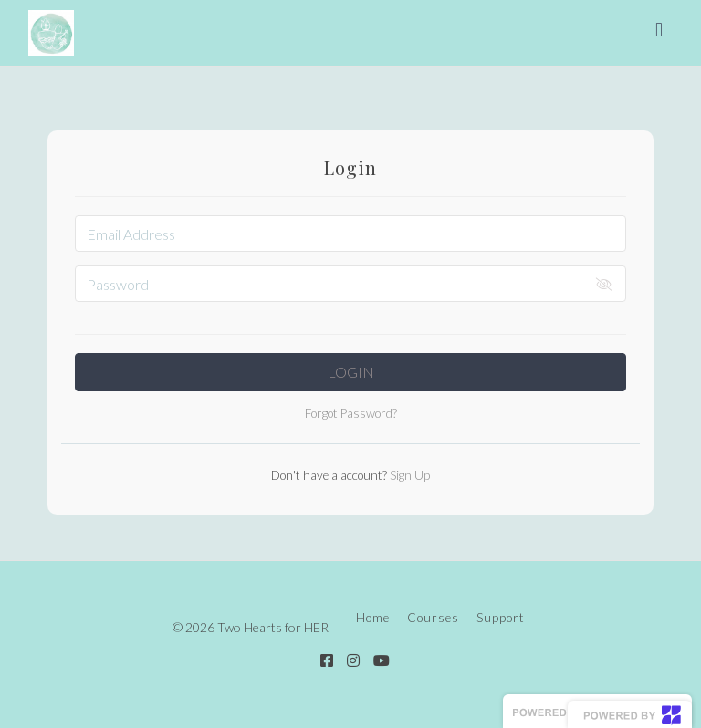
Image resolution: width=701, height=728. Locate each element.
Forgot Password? (351, 413)
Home (373, 618)
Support (501, 618)
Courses (433, 618)
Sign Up (408, 475)
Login (351, 372)
